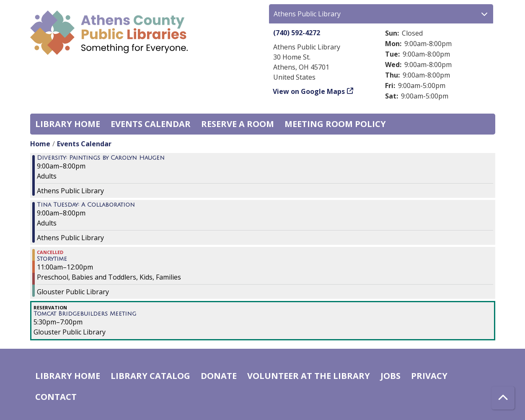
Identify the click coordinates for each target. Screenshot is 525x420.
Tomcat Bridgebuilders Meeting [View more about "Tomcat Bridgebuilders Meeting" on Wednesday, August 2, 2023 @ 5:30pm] (85, 314)
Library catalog (150, 376)
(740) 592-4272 (297, 33)
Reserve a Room (238, 124)
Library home (68, 124)
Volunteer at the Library (309, 376)
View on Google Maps (309, 91)
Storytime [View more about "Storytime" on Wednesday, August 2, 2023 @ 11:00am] (52, 259)
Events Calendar (151, 124)
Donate (219, 376)
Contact (56, 397)
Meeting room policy (335, 124)
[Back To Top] (503, 398)
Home (40, 144)
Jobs (391, 376)
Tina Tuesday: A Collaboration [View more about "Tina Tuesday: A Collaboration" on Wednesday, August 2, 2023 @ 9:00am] (86, 205)
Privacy (429, 376)
